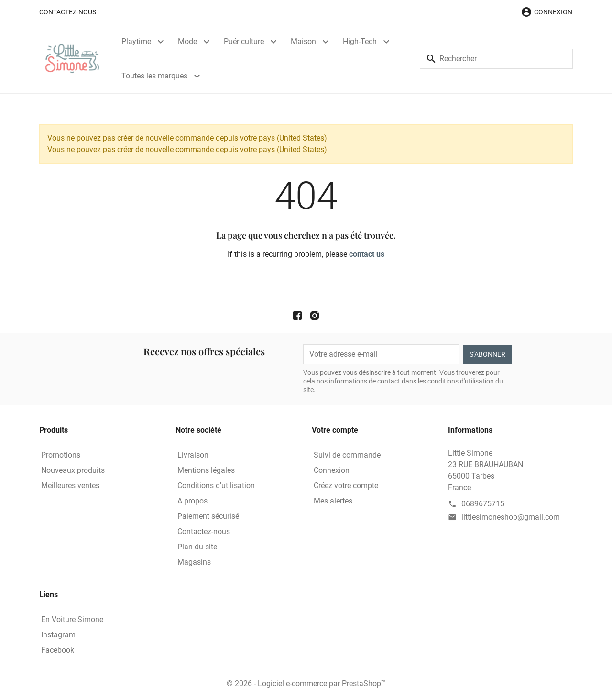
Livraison (193, 455)
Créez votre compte (346, 486)
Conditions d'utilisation (216, 486)
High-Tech (360, 41)
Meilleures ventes (70, 486)
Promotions (61, 455)
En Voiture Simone (72, 619)
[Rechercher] (496, 59)
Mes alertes (333, 501)
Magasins (194, 562)
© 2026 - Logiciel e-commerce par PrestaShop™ (306, 684)
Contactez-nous (68, 12)
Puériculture (244, 41)
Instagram (58, 635)
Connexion (332, 470)
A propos (192, 501)
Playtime (136, 41)
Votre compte (335, 430)
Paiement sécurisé (208, 516)
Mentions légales (206, 470)
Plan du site (197, 547)
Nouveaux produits (73, 470)
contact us (367, 254)
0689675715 (483, 504)
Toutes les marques (154, 76)
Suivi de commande (347, 455)
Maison (303, 41)
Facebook (58, 650)
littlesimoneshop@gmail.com (511, 517)
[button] (546, 12)
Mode (187, 41)
